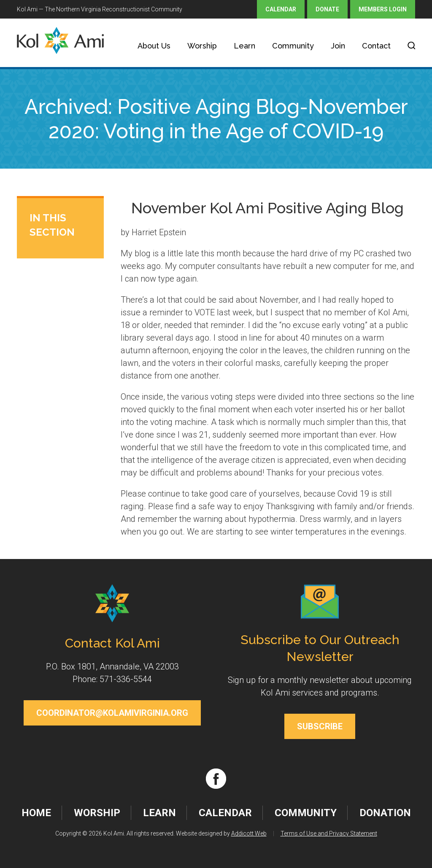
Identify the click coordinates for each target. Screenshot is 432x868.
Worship (202, 46)
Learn (244, 46)
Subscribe (320, 726)
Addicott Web (249, 833)
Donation (385, 813)
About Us (154, 46)
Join (338, 46)
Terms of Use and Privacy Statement (329, 833)
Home (36, 813)
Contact (376, 46)
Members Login (383, 9)
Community (293, 46)
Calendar (281, 9)
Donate (327, 9)
